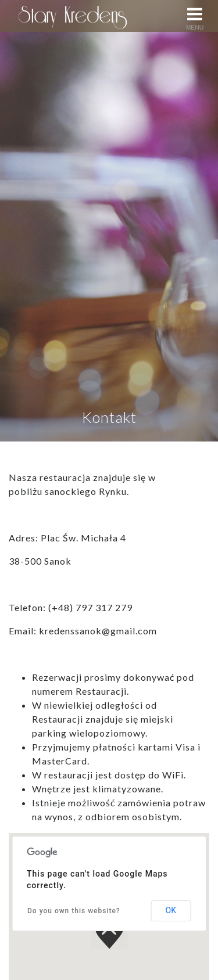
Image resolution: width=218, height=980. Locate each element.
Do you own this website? (74, 911)
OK (171, 910)
